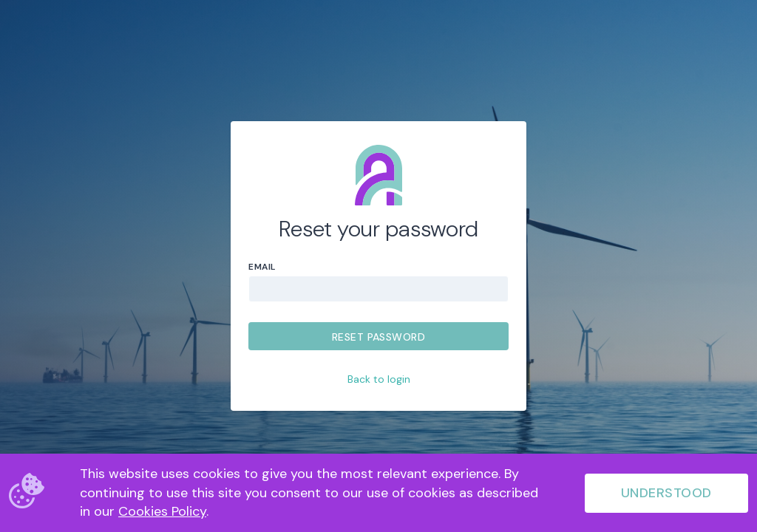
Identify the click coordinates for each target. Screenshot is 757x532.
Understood (666, 493)
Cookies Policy (162, 511)
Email (262, 267)
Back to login (379, 379)
